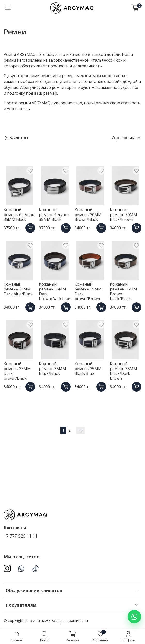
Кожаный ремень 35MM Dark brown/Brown (88, 291)
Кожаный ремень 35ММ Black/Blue (88, 369)
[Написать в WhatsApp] (134, 617)
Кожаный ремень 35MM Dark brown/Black (17, 371)
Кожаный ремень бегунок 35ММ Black (19, 215)
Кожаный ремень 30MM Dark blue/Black (18, 289)
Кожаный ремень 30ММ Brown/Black (88, 215)
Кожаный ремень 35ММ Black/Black (53, 369)
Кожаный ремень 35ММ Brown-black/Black (123, 291)
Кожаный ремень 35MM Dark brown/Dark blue (55, 291)
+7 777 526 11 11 (21, 536)
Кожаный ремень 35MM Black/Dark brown (123, 371)
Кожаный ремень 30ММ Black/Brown (123, 215)
